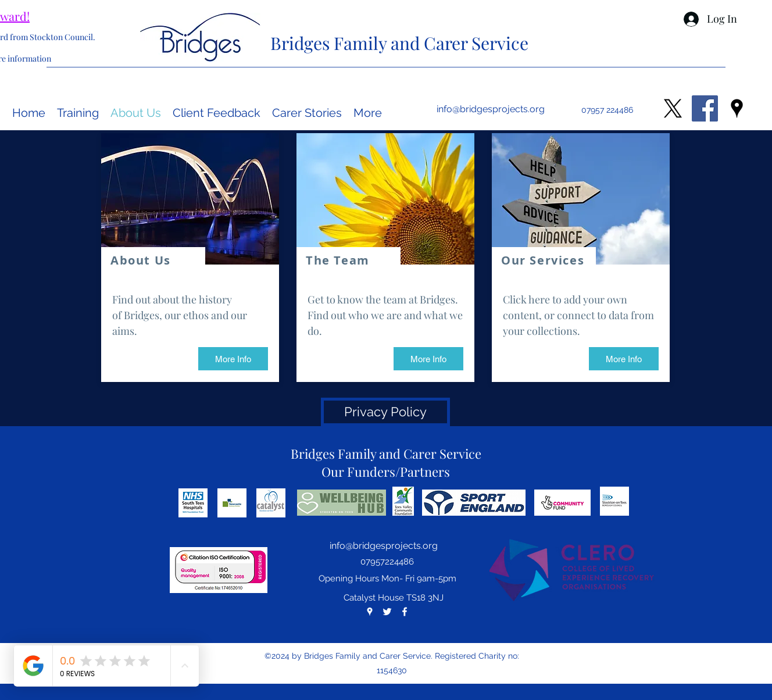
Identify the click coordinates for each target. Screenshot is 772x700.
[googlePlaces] (737, 108)
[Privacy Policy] (385, 412)
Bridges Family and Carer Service (399, 43)
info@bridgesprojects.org (491, 109)
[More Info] (233, 359)
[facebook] (405, 612)
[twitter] (387, 612)
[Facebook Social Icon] (705, 108)
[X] (673, 108)
